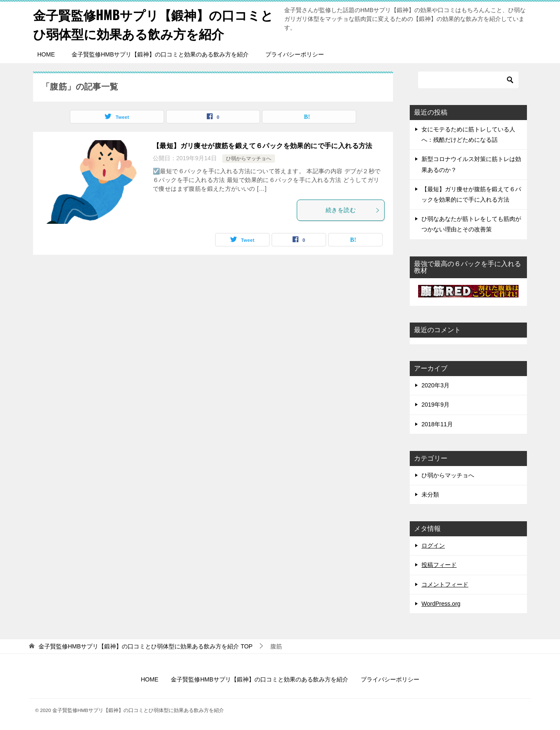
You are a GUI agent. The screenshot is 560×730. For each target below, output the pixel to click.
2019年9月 (435, 405)
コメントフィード (445, 584)
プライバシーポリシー (295, 54)
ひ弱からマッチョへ (249, 159)
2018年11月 (437, 424)
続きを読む (353, 210)
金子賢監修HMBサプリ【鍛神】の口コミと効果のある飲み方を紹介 (160, 54)
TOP (146, 646)
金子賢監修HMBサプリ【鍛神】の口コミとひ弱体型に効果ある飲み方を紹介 (153, 24)
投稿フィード (439, 565)
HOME (46, 54)
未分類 (430, 494)
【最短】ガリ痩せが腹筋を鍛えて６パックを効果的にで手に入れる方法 (263, 146)
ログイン (433, 546)
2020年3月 (435, 385)
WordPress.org (441, 604)
